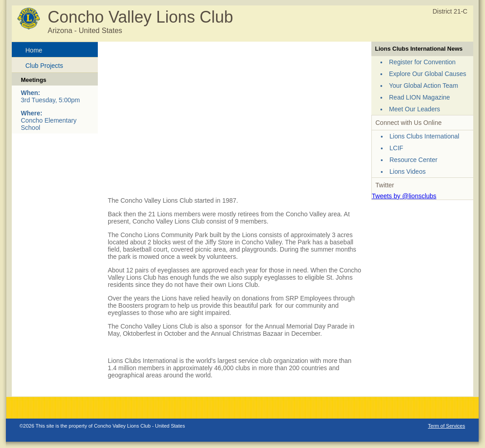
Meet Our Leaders (415, 109)
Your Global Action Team (424, 86)
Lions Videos (408, 172)
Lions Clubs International (424, 136)
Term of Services (447, 426)
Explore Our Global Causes (427, 74)
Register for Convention (422, 62)
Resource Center (413, 160)
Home (34, 50)
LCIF (396, 148)
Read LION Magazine (420, 97)
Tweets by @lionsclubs (404, 196)
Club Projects (44, 66)
